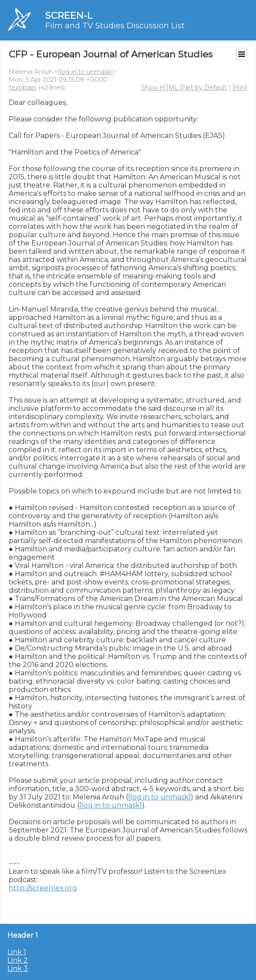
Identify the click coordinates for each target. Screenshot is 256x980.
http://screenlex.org (43, 888)
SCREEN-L (69, 15)
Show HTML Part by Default (184, 87)
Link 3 (18, 968)
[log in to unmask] (86, 72)
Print (240, 87)
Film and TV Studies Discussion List (115, 26)
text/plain (23, 87)
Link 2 (18, 960)
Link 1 (17, 952)
